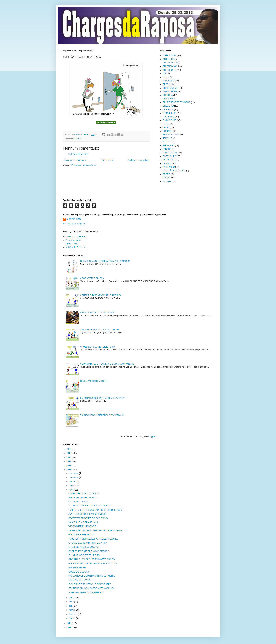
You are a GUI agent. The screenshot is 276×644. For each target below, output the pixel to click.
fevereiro (73, 614)
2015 (69, 470)
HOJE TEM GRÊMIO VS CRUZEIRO (86, 593)
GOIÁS (79, 139)
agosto (72, 486)
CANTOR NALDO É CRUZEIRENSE (98, 312)
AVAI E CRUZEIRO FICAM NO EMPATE (87, 514)
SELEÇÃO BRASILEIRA (174, 171)
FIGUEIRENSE (170, 113)
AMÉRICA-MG (170, 56)
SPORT (166, 174)
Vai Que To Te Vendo (76, 247)
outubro (73, 482)
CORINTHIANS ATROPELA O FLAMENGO (89, 551)
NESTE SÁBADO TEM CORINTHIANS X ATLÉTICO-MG (95, 531)
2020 (69, 449)
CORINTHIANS (170, 92)
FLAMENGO (169, 117)
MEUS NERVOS (74, 240)
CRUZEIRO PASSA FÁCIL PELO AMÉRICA (101, 295)
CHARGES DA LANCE (77, 236)
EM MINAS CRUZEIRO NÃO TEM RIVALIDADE (103, 398)
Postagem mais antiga (138, 160)
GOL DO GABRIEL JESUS (81, 535)
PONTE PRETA (170, 153)
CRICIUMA (168, 99)
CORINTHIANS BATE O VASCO (84, 493)
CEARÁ (166, 84)
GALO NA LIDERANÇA (79, 580)
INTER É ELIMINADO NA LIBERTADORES (89, 506)
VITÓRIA (167, 181)
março (72, 610)
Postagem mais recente (75, 160)
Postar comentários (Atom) (84, 165)
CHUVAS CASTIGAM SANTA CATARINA (88, 543)
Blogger (152, 436)
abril (71, 606)
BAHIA (166, 77)
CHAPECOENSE (171, 88)
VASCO (166, 178)
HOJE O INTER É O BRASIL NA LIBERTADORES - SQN (95, 510)
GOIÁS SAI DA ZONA (79, 572)
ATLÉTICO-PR (170, 70)
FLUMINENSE (169, 120)
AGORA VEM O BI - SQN (92, 278)
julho (72, 490)
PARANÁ (167, 149)
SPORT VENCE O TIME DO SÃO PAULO (88, 518)
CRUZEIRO (168, 106)
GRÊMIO (167, 131)
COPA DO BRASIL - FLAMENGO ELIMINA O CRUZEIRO (107, 364)
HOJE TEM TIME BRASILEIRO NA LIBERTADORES (93, 539)
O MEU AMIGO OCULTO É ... (94, 381)
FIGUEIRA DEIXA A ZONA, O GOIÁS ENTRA (90, 584)
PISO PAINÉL (72, 244)
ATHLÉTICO (168, 59)
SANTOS (167, 163)
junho (72, 598)
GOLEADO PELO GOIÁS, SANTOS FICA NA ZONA (93, 564)
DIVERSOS (168, 110)
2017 (69, 461)
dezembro (74, 473)
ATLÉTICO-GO (170, 63)
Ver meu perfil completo (74, 224)
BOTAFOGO (169, 81)
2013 (69, 628)
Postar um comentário (78, 154)
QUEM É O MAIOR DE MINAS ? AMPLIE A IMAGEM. (105, 261)
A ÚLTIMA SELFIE (77, 568)
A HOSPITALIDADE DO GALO (83, 498)
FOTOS (166, 124)
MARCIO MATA (74, 219)
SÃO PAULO (169, 167)
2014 (69, 623)
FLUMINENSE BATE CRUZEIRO (84, 555)
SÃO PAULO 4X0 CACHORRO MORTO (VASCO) (92, 559)
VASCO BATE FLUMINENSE (82, 526)
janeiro (72, 618)
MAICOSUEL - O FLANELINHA (83, 522)
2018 (69, 457)
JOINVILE (167, 138)
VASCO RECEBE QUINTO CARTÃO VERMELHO (92, 576)
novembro (74, 478)
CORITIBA (168, 95)
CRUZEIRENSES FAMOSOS (176, 102)
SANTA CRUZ (169, 160)
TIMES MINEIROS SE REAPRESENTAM (100, 330)
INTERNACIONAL (171, 135)
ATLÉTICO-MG (170, 66)
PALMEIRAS (169, 145)
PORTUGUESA (170, 156)
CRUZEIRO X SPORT (79, 502)
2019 (69, 453)
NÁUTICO (167, 142)
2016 (69, 466)
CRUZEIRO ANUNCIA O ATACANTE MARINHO (91, 588)
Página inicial (107, 160)
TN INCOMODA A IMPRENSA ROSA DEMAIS (102, 415)
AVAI (165, 74)
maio (72, 602)
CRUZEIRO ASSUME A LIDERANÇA (98, 347)
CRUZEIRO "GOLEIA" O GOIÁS (84, 547)
